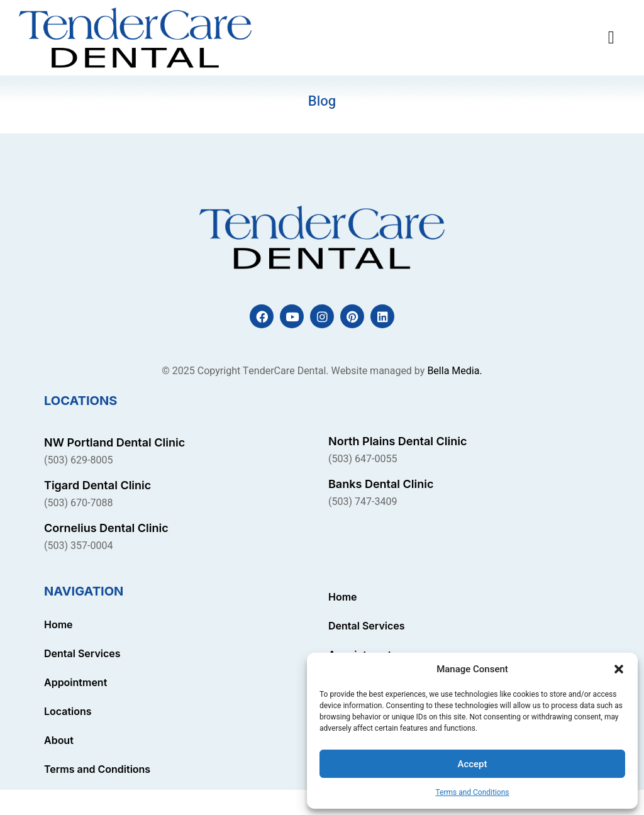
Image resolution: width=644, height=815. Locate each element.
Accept (472, 764)
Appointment (75, 682)
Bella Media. (454, 371)
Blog (322, 101)
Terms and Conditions (472, 792)
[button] (619, 669)
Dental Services (82, 653)
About (59, 740)
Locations (68, 711)
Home (58, 624)
